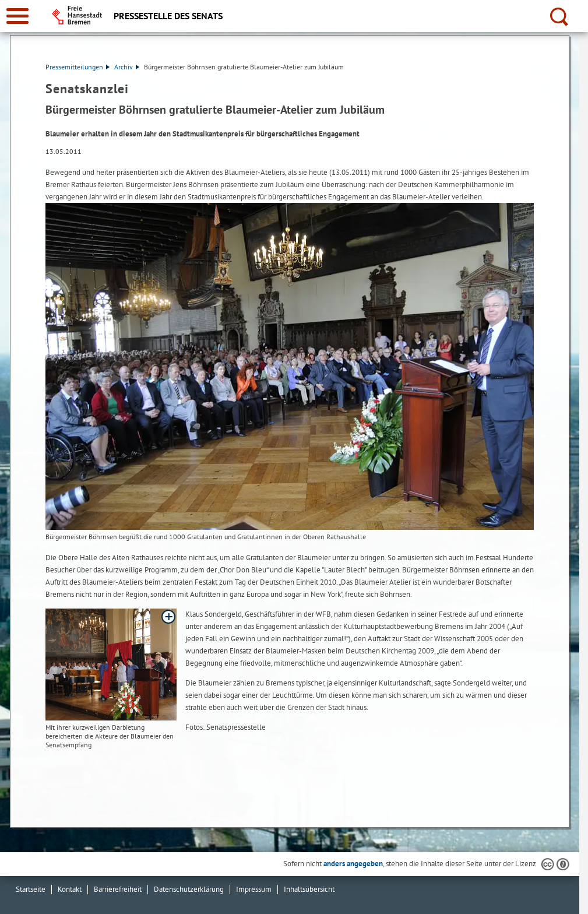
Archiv (127, 67)
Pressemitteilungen (78, 67)
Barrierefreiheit (118, 889)
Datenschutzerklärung (189, 889)
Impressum (254, 889)
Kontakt (70, 889)
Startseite (31, 889)
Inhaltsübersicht (309, 889)
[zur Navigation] (17, 16)
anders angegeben (353, 864)
